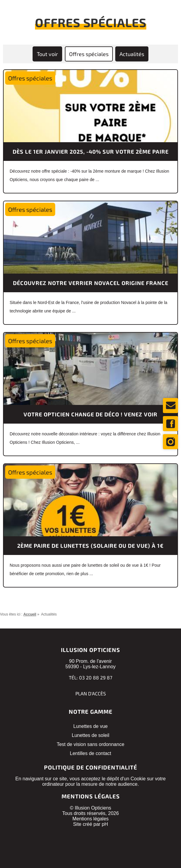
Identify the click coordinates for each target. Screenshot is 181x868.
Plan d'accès (91, 693)
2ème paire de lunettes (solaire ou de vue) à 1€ (91, 546)
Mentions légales (91, 819)
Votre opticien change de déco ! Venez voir (91, 414)
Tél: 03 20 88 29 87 (91, 677)
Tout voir (47, 54)
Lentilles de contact (91, 753)
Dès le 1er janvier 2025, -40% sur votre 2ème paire (91, 152)
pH (105, 824)
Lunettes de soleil (91, 735)
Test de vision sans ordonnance (91, 744)
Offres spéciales (89, 54)
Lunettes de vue (91, 726)
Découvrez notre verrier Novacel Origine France (91, 283)
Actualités (132, 54)
